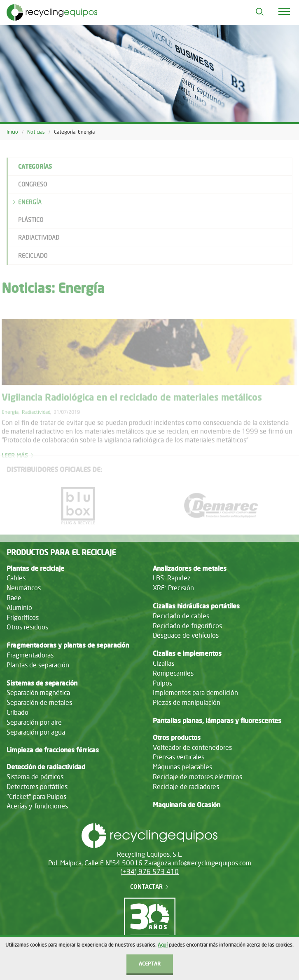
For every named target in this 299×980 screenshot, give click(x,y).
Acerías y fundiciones (37, 806)
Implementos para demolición (195, 693)
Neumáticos (24, 588)
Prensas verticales (179, 757)
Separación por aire (34, 722)
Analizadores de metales (190, 568)
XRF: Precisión (173, 588)
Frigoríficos (23, 617)
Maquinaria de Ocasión (187, 805)
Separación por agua (36, 732)
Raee (14, 598)
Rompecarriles (173, 673)
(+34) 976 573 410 (149, 872)
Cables (16, 578)
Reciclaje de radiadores (186, 787)
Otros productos (177, 737)
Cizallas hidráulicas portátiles (196, 606)
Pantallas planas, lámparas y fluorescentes (217, 721)
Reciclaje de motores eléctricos (197, 777)
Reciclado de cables (181, 616)
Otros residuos (27, 627)
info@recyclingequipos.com (212, 863)
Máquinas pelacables (182, 767)
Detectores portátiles (37, 787)
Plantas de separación (38, 665)
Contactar (150, 887)
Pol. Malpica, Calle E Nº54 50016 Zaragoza (110, 863)
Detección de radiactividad (46, 767)
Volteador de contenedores (192, 747)
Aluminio (19, 608)
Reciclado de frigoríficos (187, 626)
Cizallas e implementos (187, 653)
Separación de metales (39, 702)
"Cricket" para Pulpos (36, 796)
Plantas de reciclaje (35, 568)
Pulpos (162, 683)
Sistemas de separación (42, 683)
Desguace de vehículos (186, 635)
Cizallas (164, 663)
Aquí (163, 962)
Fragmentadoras (30, 655)
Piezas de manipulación (187, 702)
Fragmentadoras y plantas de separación (68, 645)
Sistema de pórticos (35, 777)
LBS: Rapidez (172, 578)
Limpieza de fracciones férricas (53, 750)
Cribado (18, 712)
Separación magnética (38, 693)
